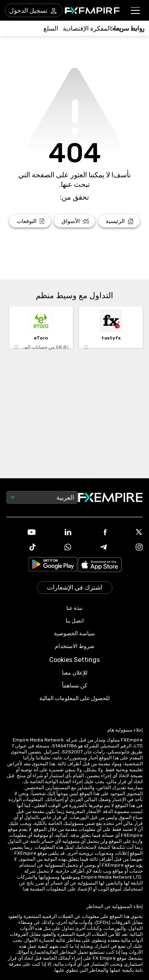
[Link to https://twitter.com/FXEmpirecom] (128, 533)
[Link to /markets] (74, 221)
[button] (136, 11)
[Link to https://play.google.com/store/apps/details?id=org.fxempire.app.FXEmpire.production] (53, 566)
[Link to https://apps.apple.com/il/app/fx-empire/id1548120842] (100, 566)
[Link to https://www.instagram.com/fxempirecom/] (128, 548)
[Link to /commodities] (51, 28)
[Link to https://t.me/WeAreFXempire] (93, 548)
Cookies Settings (74, 660)
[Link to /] (119, 221)
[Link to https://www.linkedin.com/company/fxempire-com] (57, 533)
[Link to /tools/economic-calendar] (87, 28)
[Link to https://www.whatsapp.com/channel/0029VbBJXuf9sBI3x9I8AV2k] (57, 548)
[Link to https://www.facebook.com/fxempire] (93, 533)
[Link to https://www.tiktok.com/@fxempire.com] (21, 548)
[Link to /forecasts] (30, 221)
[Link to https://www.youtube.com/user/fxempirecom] (21, 533)
